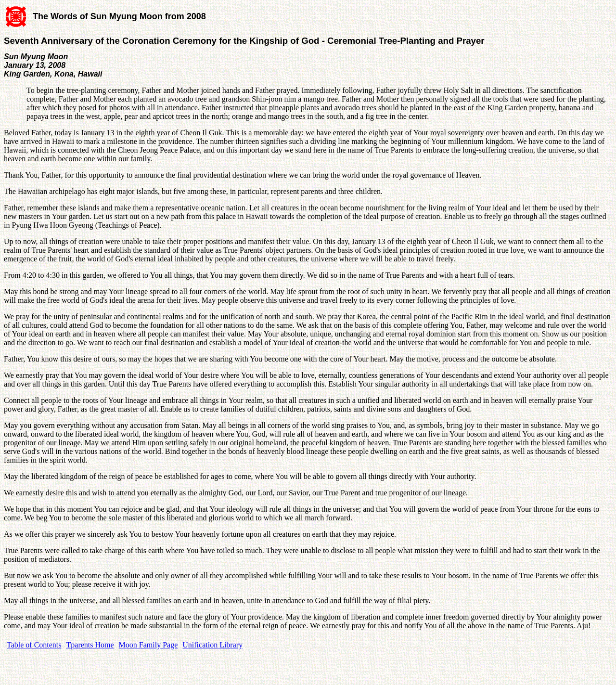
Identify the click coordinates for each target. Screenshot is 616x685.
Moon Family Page (148, 645)
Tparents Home (90, 645)
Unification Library (212, 645)
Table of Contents (34, 645)
